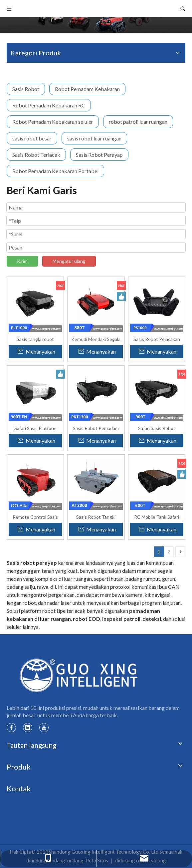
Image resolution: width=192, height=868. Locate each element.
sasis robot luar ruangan (94, 138)
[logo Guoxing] (79, 675)
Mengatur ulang (69, 261)
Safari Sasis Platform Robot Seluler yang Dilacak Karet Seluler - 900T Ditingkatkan (35, 428)
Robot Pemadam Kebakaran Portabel (55, 171)
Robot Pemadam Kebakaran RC (49, 105)
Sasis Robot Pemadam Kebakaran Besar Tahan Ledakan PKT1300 (96, 428)
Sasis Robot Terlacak (36, 155)
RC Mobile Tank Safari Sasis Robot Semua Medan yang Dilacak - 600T (157, 517)
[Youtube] (44, 727)
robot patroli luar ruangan (138, 122)
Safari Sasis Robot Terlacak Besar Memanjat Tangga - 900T (157, 428)
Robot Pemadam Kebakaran (87, 89)
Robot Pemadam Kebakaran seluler (53, 122)
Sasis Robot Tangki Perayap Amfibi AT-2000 (96, 517)
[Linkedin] (28, 727)
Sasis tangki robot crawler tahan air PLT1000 (35, 339)
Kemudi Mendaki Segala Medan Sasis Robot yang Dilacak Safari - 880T (96, 339)
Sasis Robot (26, 89)
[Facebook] (11, 727)
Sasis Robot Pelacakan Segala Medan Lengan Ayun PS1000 (157, 339)
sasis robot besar (32, 138)
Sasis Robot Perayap (99, 155)
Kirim (22, 261)
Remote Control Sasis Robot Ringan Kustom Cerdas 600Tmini (35, 517)
